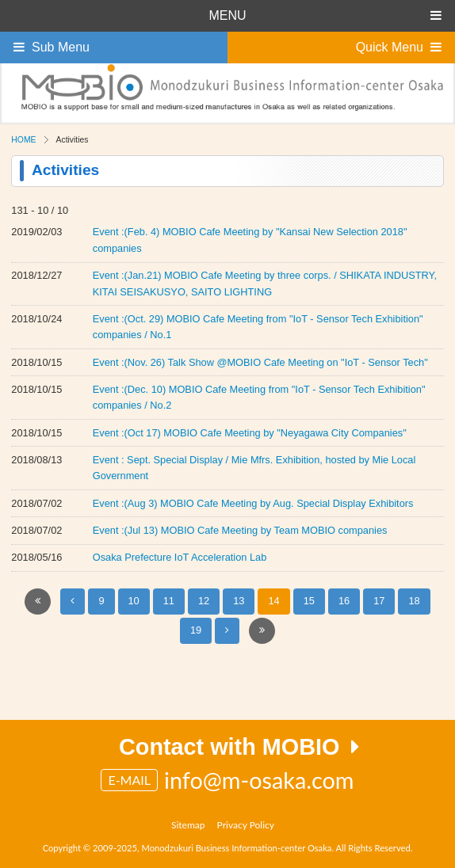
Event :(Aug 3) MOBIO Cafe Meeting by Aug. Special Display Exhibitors (253, 503)
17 (379, 601)
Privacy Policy (246, 825)
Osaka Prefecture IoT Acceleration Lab (180, 557)
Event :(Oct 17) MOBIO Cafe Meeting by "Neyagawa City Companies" (250, 433)
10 (134, 601)
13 (239, 601)
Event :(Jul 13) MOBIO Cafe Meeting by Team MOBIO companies (240, 530)
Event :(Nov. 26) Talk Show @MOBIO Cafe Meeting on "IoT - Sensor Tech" (260, 362)
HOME (23, 140)
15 (309, 601)
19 (196, 630)
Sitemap (188, 825)
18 (414, 601)
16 (344, 601)
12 (204, 601)
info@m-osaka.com (259, 780)
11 (169, 601)
